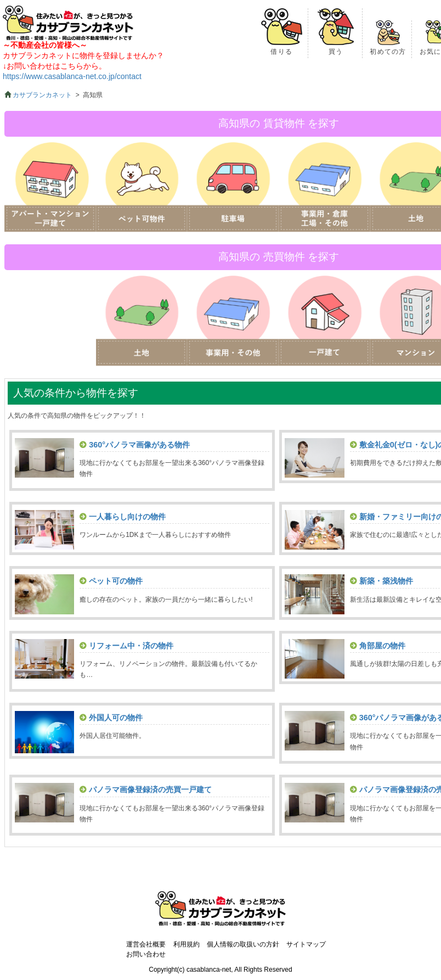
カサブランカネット (42, 95)
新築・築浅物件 (386, 581)
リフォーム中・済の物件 (131, 646)
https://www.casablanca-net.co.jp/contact (72, 76)
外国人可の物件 (116, 718)
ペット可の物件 (116, 581)
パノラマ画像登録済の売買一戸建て (150, 789)
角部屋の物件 (382, 646)
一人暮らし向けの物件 (127, 517)
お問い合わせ (146, 954)
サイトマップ (306, 944)
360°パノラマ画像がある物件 (139, 445)
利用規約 (186, 944)
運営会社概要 (146, 944)
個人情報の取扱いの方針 (243, 944)
